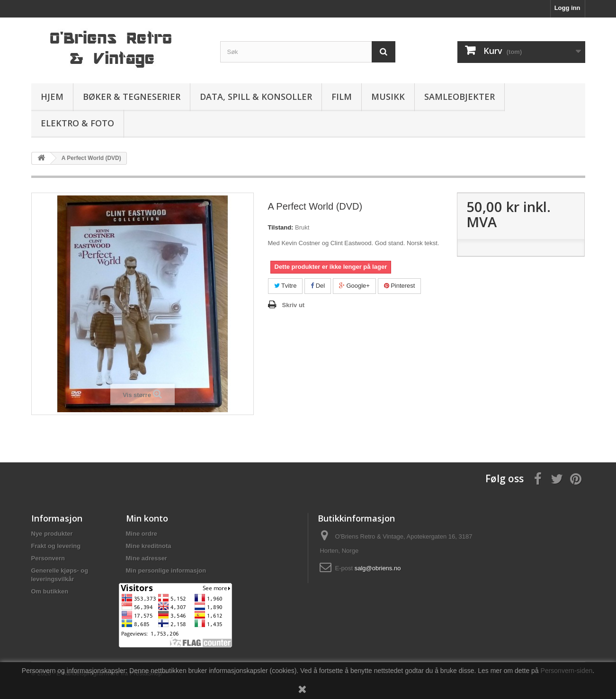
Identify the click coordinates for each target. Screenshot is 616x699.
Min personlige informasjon (166, 571)
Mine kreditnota (149, 546)
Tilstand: (281, 227)
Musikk (388, 97)
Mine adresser (147, 558)
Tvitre (286, 286)
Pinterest (400, 286)
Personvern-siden (567, 671)
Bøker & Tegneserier (132, 97)
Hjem (52, 97)
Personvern (48, 558)
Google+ (354, 286)
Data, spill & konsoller (256, 97)
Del (318, 286)
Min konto (147, 518)
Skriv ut (294, 305)
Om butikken (50, 591)
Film (342, 97)
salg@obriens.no (378, 568)
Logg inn (567, 8)
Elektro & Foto (77, 123)
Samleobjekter (460, 97)
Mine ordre (142, 534)
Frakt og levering (56, 546)
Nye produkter (52, 534)
